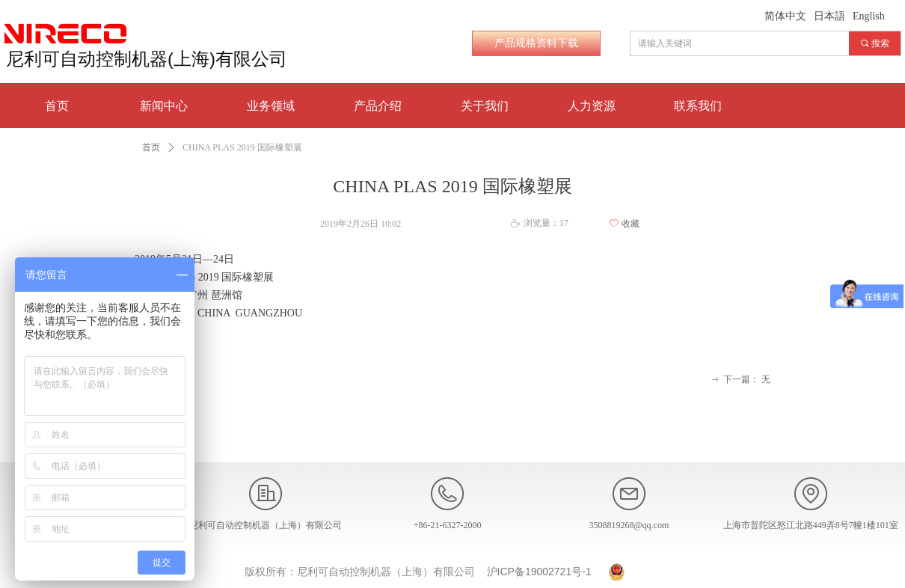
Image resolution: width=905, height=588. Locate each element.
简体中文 (785, 16)
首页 (151, 147)
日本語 (829, 16)
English (869, 16)
